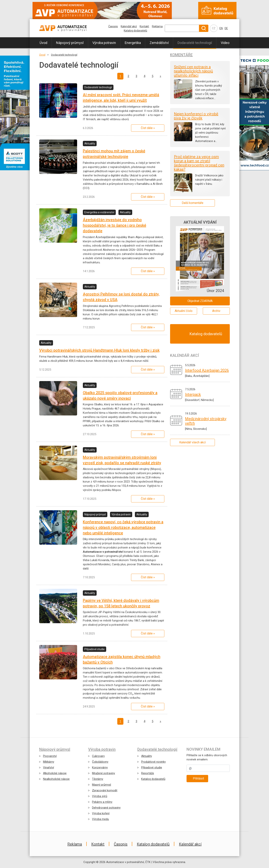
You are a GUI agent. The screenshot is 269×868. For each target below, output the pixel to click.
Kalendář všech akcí (192, 442)
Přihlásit (198, 778)
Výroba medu (100, 819)
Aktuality (147, 756)
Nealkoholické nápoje (56, 779)
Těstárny (98, 779)
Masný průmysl (101, 785)
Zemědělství (159, 43)
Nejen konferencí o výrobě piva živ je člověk (196, 116)
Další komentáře (193, 203)
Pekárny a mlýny (102, 802)
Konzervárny (100, 767)
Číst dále (147, 128)
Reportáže (148, 773)
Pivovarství (50, 756)
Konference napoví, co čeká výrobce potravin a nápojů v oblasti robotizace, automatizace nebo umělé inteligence (123, 527)
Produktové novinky (153, 762)
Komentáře (181, 55)
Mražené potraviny (104, 773)
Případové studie (152, 767)
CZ (214, 28)
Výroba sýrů (100, 796)
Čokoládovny (100, 762)
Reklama (157, 26)
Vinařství (49, 767)
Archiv (216, 311)
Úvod (43, 43)
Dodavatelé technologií (195, 43)
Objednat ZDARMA (200, 301)
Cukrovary (98, 756)
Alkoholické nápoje (55, 773)
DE (226, 28)
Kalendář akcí (129, 26)
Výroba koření (101, 813)
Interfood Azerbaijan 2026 (207, 370)
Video (225, 43)
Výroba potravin (104, 43)
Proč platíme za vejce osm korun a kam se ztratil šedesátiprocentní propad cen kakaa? (199, 163)
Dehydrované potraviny (106, 808)
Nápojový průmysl (70, 43)
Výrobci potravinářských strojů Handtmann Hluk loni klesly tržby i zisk (99, 350)
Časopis (113, 26)
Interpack (193, 394)
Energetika (133, 43)
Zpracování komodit (105, 790)
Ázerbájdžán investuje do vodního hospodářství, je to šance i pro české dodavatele (115, 225)
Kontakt (144, 26)
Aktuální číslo (184, 311)
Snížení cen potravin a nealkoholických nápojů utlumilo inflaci (193, 71)
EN (221, 28)
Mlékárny (49, 762)
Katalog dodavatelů (135, 31)
